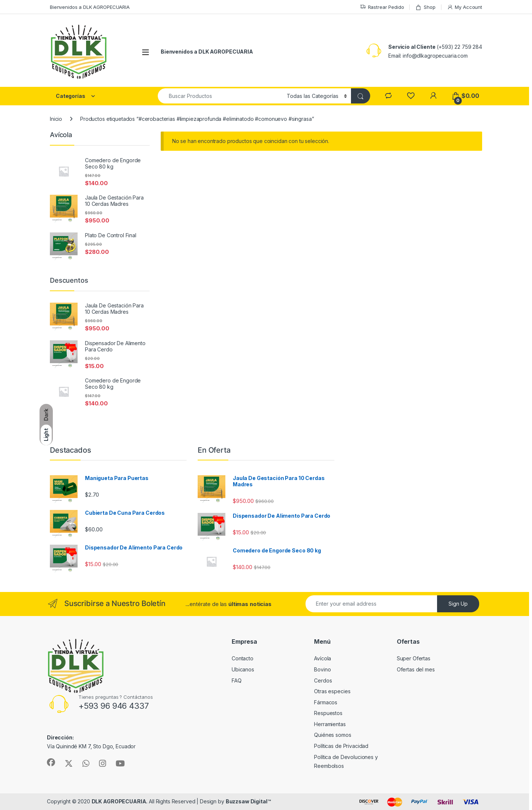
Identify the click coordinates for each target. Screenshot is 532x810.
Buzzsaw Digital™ (248, 801)
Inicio (56, 119)
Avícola (323, 658)
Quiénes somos (332, 735)
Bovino (322, 669)
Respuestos (328, 713)
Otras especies (332, 691)
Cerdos (323, 680)
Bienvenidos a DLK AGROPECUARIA (90, 7)
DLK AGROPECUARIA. (120, 801)
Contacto (243, 658)
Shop (425, 7)
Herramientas (330, 724)
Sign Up (458, 604)
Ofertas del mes (416, 669)
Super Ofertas (414, 658)
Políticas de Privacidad (341, 746)
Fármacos (326, 702)
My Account (465, 7)
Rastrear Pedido (382, 7)
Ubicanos (243, 669)
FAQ (237, 680)
